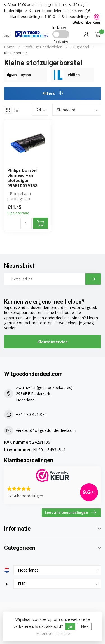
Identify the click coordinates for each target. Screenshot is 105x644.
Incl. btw (59, 28)
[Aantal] (26, 223)
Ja (70, 626)
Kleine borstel (16, 53)
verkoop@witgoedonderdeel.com (46, 430)
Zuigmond (80, 47)
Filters (53, 93)
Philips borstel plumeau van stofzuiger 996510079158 (22, 178)
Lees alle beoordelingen (70, 512)
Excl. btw (61, 42)
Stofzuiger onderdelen (43, 47)
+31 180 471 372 (31, 414)
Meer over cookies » (53, 634)
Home (10, 47)
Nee (85, 626)
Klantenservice (53, 342)
